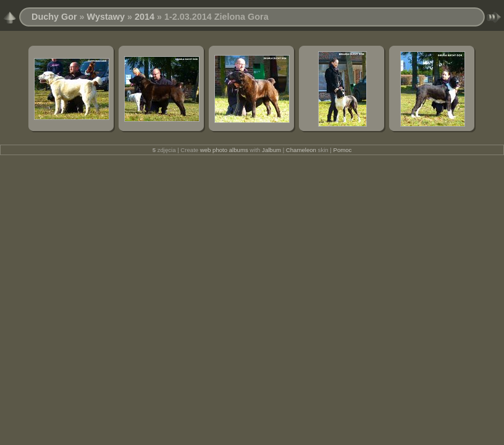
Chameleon (301, 150)
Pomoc (343, 150)
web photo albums (224, 150)
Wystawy (106, 17)
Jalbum (271, 150)
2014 (145, 17)
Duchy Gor (54, 17)
